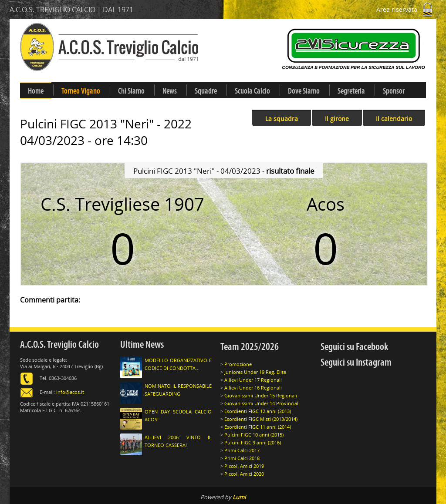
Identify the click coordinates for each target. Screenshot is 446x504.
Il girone (337, 119)
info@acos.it (70, 392)
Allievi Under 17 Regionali (253, 380)
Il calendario (394, 119)
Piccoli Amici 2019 (244, 466)
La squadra (282, 119)
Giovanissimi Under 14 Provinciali (262, 403)
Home (36, 91)
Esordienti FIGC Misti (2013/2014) (261, 419)
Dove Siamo (304, 91)
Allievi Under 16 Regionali (253, 388)
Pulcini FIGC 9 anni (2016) (253, 442)
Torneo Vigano (81, 91)
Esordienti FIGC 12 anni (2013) (258, 411)
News (170, 91)
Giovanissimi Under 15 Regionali (261, 395)
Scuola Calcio (252, 91)
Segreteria (351, 91)
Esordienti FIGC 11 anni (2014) (258, 427)
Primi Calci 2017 (242, 450)
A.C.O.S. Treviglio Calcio (59, 344)
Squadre (206, 91)
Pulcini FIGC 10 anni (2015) (254, 435)
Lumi (239, 497)
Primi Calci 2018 (242, 458)
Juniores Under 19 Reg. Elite (255, 372)
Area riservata (406, 9)
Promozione (238, 364)
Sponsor (394, 91)
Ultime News (142, 344)
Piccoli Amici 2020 (244, 474)
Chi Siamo (131, 91)
